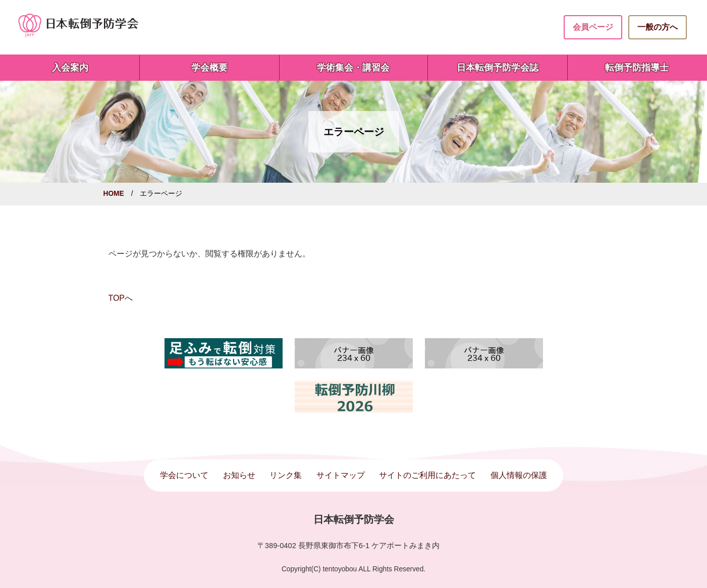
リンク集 (286, 475)
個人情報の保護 (519, 475)
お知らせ (239, 475)
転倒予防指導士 (637, 68)
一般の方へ (658, 27)
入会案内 (70, 68)
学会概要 (209, 68)
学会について (184, 475)
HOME (114, 194)
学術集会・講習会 (353, 68)
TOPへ (121, 298)
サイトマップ (341, 475)
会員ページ (593, 27)
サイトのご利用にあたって (427, 475)
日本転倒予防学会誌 (498, 68)
